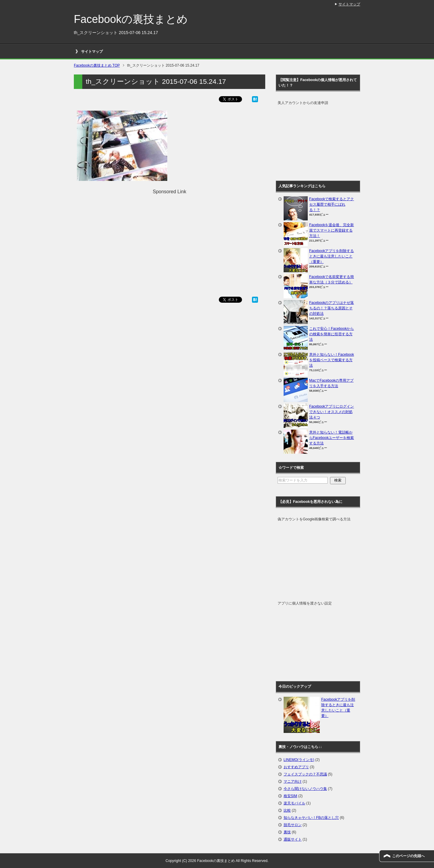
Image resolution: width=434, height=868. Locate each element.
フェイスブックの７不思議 (305, 774)
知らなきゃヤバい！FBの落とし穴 (311, 818)
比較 (287, 810)
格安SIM (290, 796)
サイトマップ (92, 52)
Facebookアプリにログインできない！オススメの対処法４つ (332, 412)
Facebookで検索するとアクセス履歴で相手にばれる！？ (332, 204)
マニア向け (293, 781)
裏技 (287, 832)
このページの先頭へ (408, 856)
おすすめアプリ (296, 767)
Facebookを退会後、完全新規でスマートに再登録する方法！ (332, 230)
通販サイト (293, 839)
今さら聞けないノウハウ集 (305, 789)
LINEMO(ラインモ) (299, 760)
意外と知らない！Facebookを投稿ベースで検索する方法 (332, 360)
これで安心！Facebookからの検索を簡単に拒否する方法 (332, 334)
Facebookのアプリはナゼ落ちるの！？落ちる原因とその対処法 (332, 308)
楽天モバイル (294, 803)
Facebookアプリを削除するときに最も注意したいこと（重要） (332, 256)
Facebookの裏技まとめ (131, 19)
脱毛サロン (293, 825)
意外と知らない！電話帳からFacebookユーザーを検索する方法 (332, 438)
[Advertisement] (169, 238)
